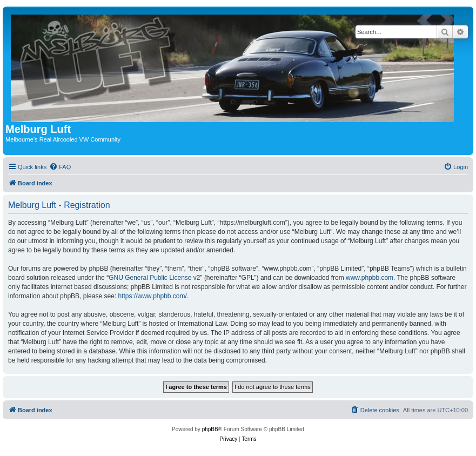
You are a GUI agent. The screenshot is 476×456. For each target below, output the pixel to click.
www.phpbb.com (370, 278)
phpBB (210, 429)
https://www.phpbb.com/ (152, 296)
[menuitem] (60, 167)
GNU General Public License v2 (154, 278)
